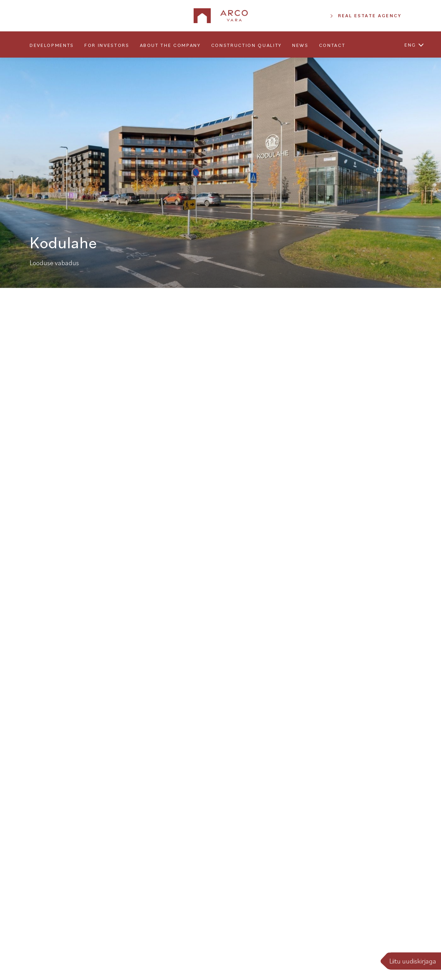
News (300, 45)
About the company (170, 45)
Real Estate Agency (370, 16)
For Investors (107, 45)
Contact (332, 45)
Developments (52, 45)
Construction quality (247, 45)
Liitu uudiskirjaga (413, 961)
